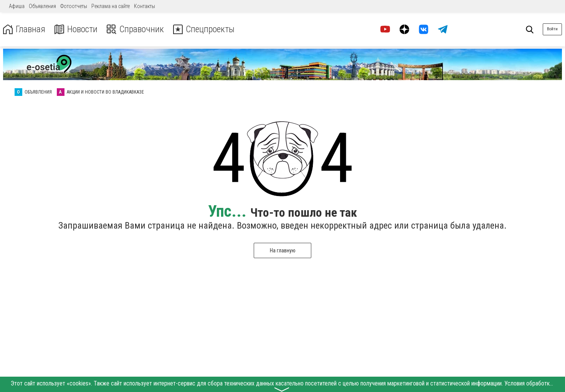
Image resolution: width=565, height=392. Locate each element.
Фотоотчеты (74, 6)
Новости (76, 29)
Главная (24, 29)
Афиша (17, 6)
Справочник (136, 29)
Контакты (145, 6)
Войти (552, 29)
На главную (283, 250)
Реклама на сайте (111, 6)
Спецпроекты (205, 29)
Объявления (42, 6)
